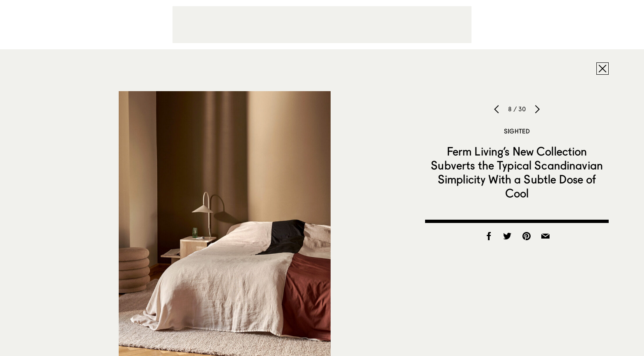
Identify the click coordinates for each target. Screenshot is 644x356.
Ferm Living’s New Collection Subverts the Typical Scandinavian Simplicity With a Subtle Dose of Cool (517, 172)
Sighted (517, 131)
